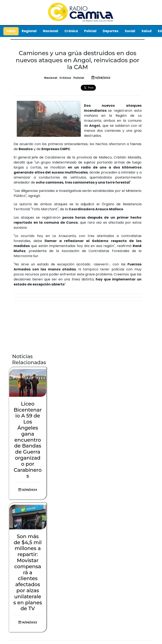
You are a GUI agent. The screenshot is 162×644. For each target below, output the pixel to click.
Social (130, 31)
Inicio (11, 31)
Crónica (71, 31)
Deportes (111, 31)
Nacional (51, 31)
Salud (147, 31)
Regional (29, 31)
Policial (90, 31)
